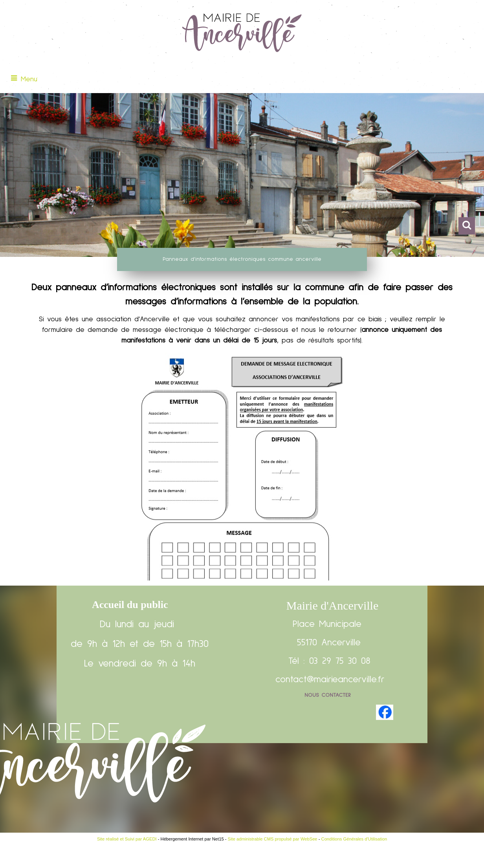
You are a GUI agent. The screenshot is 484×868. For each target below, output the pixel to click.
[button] (467, 226)
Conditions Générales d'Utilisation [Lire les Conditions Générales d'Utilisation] (354, 839)
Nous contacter (328, 695)
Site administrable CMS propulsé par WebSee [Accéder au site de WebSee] (273, 839)
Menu (29, 79)
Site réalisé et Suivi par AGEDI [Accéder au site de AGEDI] (127, 839)
